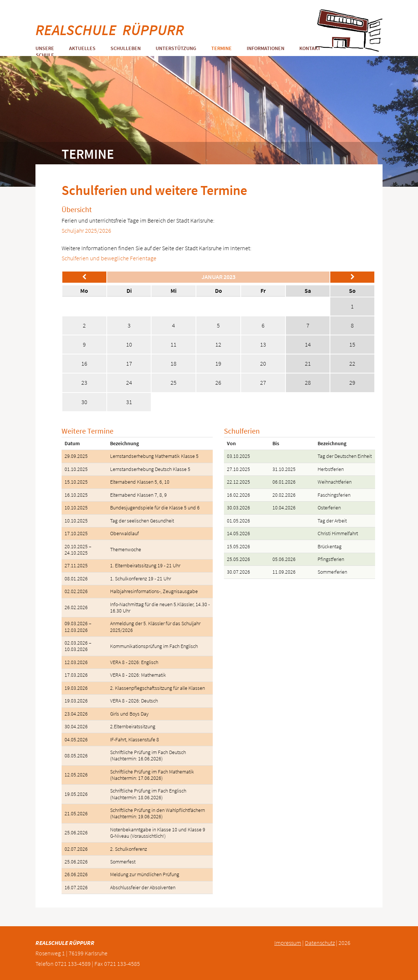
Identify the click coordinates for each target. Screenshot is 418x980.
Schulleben (126, 48)
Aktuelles (82, 48)
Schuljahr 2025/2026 (86, 230)
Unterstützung (176, 48)
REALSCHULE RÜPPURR (110, 30)
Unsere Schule (45, 52)
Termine (222, 48)
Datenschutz (320, 943)
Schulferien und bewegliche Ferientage (109, 258)
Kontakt (310, 48)
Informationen (266, 48)
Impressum (288, 943)
